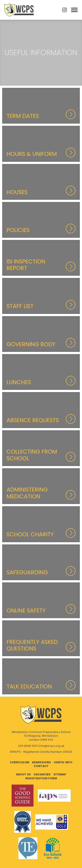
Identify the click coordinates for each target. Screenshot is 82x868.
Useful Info (63, 762)
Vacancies (42, 774)
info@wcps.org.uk (51, 746)
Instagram (65, 10)
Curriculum (19, 762)
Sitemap (60, 774)
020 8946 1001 (28, 746)
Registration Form (41, 778)
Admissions (41, 762)
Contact (41, 766)
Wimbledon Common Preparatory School (19, 10)
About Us (23, 774)
